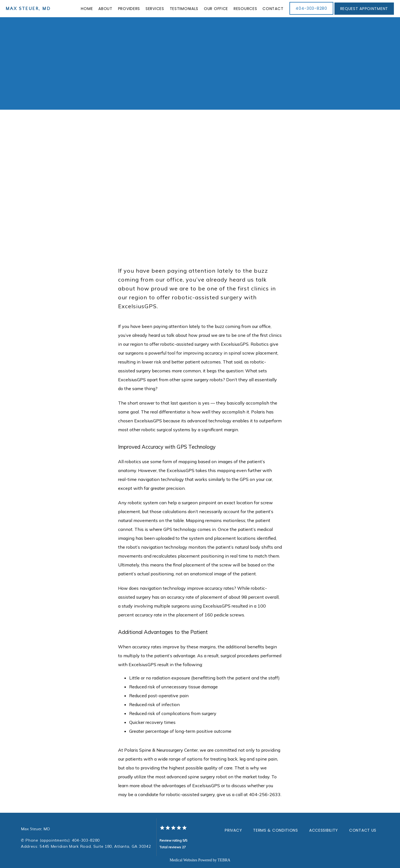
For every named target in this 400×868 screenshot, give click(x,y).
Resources (245, 9)
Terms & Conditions (276, 830)
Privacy (233, 830)
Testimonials (184, 9)
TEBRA (224, 860)
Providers (129, 9)
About (105, 9)
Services (155, 9)
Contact (273, 9)
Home (87, 9)
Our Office (216, 9)
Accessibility (324, 830)
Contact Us (363, 830)
